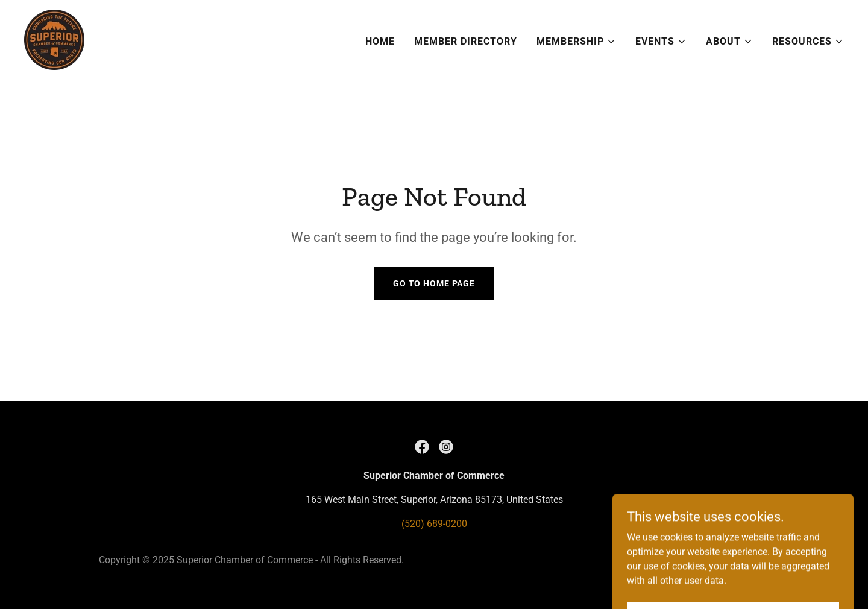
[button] (576, 42)
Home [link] (380, 41)
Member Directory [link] (466, 41)
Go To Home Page (434, 283)
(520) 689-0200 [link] (434, 524)
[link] (54, 39)
